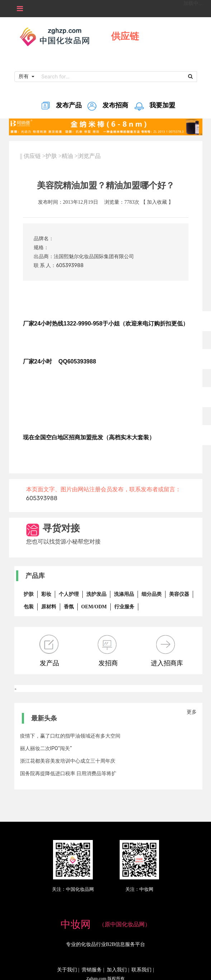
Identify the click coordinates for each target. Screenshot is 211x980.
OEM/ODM (94, 607)
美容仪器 (179, 594)
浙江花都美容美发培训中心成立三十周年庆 (68, 761)
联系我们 (142, 970)
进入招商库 (167, 651)
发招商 (108, 651)
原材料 (49, 607)
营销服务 (92, 970)
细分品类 (152, 594)
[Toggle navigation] (20, 9)
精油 (67, 156)
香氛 (69, 607)
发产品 (49, 651)
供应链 (32, 156)
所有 (24, 76)
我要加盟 (154, 107)
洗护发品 (96, 594)
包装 (29, 607)
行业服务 (124, 607)
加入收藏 (157, 202)
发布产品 (61, 107)
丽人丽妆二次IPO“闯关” (46, 749)
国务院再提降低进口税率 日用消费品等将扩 (68, 774)
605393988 (70, 265)
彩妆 (46, 594)
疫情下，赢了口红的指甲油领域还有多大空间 (70, 736)
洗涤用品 (124, 594)
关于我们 (67, 970)
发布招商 (107, 107)
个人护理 (69, 594)
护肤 (51, 156)
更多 (192, 712)
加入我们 (117, 970)
